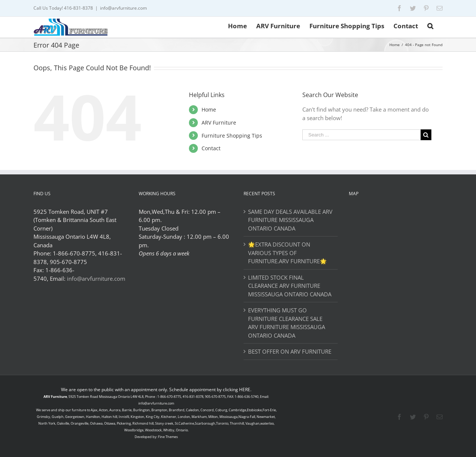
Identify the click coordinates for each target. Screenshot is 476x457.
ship (61, 410)
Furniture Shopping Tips (232, 136)
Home (209, 110)
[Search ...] (361, 135)
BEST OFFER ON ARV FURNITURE (290, 351)
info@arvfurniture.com (123, 8)
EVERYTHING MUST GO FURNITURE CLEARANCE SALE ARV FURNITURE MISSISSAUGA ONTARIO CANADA (287, 323)
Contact (211, 148)
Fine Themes (168, 437)
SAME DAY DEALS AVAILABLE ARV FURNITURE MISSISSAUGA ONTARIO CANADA (290, 220)
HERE (245, 390)
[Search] (430, 25)
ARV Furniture (219, 123)
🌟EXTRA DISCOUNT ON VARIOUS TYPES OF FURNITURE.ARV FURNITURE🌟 (287, 253)
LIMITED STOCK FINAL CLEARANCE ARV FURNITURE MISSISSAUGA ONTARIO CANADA (290, 286)
